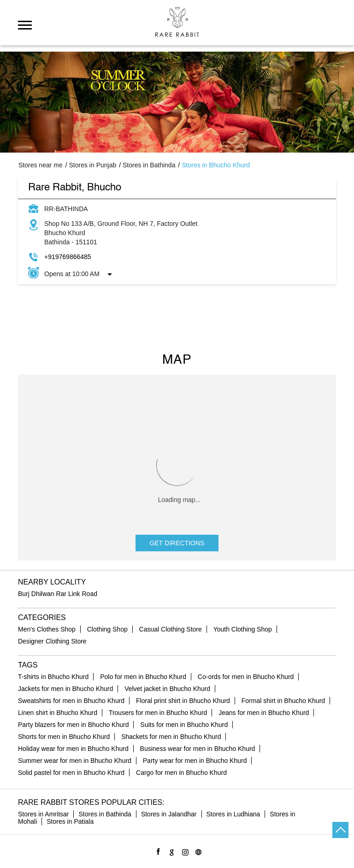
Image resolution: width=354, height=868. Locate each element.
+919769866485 (68, 257)
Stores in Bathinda (105, 814)
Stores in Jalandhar (169, 814)
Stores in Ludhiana (233, 814)
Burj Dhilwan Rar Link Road (58, 594)
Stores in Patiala (70, 821)
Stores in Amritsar (43, 814)
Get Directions (177, 543)
